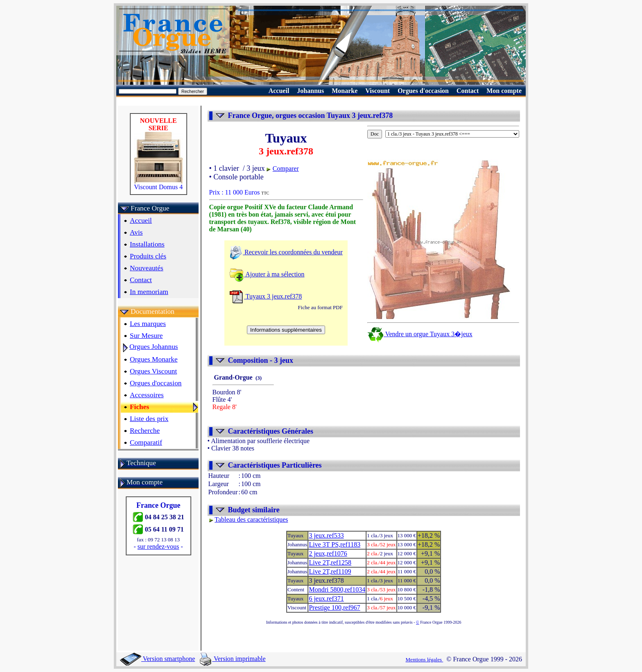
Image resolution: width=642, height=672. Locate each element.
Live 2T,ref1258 (330, 562)
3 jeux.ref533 (326, 535)
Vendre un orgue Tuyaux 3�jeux (420, 334)
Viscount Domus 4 (158, 184)
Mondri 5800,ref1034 (337, 589)
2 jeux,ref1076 (328, 553)
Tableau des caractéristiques (251, 519)
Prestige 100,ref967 (334, 608)
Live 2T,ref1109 (330, 571)
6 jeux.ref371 (326, 598)
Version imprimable (233, 659)
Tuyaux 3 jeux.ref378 (266, 296)
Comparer (286, 169)
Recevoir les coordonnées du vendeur (286, 252)
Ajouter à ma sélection (267, 274)
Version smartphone (157, 659)
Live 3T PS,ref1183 (335, 544)
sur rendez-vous (158, 546)
